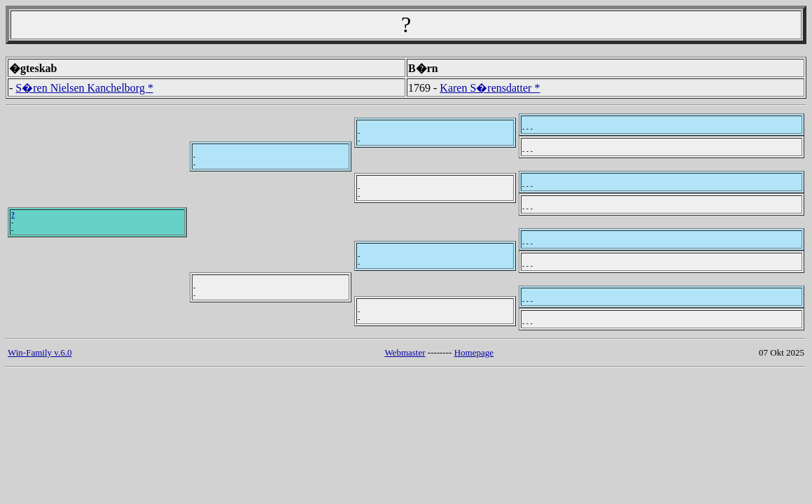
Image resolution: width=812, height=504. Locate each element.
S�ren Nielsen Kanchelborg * (84, 88)
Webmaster (405, 352)
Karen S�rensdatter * (490, 88)
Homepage (474, 352)
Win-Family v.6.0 (40, 352)
